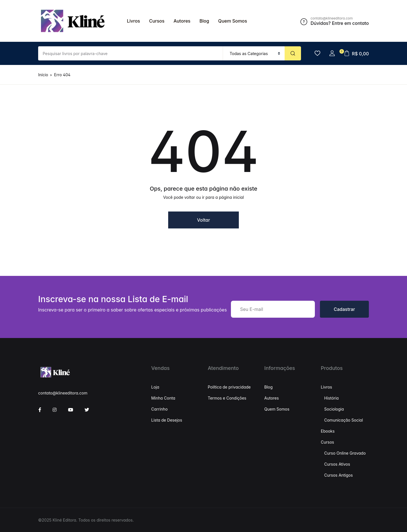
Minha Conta (163, 398)
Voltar (203, 220)
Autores (182, 21)
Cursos (157, 21)
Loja (155, 387)
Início (43, 75)
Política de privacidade (229, 387)
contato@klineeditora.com (63, 393)
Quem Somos (233, 21)
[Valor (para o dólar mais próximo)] (131, 53)
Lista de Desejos (167, 420)
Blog (204, 21)
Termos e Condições (227, 398)
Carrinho (159, 409)
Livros (133, 21)
